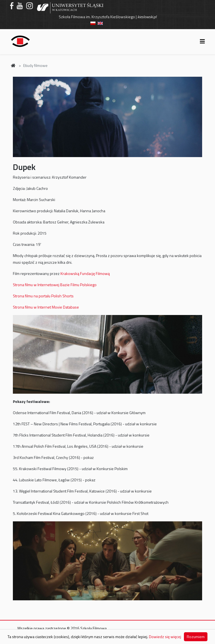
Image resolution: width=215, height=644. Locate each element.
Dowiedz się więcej (165, 637)
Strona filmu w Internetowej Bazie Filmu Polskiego (55, 285)
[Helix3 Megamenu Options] (202, 41)
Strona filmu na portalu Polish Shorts (43, 296)
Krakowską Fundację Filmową (85, 273)
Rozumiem (196, 637)
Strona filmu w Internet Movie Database (46, 307)
